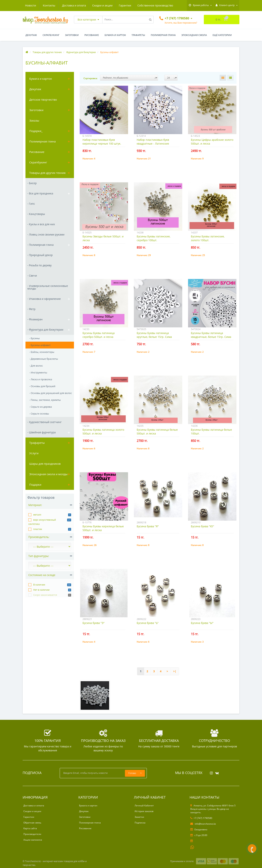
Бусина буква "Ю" (202, 526)
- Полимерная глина (40, 245)
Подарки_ (36, 131)
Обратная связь (32, 823)
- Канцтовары (36, 214)
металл (37, 515)
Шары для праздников (45, 464)
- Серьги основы (39, 414)
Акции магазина (33, 840)
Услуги (34, 453)
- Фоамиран (35, 319)
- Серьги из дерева (41, 407)
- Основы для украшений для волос (51, 393)
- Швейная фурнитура (42, 432)
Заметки (139, 817)
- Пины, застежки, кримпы (45, 400)
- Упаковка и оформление (44, 299)
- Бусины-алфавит (40, 345)
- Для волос (36, 366)
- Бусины (35, 338)
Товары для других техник (47, 173)
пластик (38, 529)
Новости (150, 5)
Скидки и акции (66, 5)
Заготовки (72, 35)
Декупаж (31, 35)
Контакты (169, 5)
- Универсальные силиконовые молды (48, 287)
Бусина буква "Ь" (148, 623)
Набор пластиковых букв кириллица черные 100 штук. (102, 142)
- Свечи (32, 276)
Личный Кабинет (144, 806)
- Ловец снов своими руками (46, 234)
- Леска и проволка (41, 379)
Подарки (35, 485)
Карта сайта (30, 828)
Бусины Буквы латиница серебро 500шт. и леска (99, 335)
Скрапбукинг (51, 35)
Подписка (140, 823)
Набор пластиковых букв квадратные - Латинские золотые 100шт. (153, 144)
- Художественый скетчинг (44, 422)
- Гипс (31, 204)
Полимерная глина (163, 35)
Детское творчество (43, 99)
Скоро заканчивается (45, 595)
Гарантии (89, 5)
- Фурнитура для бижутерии (45, 330)
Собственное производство (120, 5)
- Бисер (32, 183)
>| (175, 671)
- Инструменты (38, 372)
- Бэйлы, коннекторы (42, 352)
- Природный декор (40, 255)
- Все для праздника (40, 193)
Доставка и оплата (37, 5)
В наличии (39, 585)
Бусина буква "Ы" (202, 623)
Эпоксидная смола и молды (48, 474)
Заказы (34, 120)
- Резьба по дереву (39, 265)
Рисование (92, 35)
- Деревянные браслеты (44, 359)
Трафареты (138, 35)
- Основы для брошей (42, 386)
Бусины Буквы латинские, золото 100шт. (208, 238)
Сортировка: (91, 78)
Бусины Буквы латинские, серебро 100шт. (154, 238)
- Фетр (31, 309)
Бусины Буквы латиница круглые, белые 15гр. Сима (154, 335)
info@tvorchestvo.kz (203, 824)
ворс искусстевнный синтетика (42, 522)
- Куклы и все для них (41, 224)
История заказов (144, 811)
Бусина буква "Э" (94, 623)
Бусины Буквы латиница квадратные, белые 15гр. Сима (211, 335)
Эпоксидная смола (194, 35)
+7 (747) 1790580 (201, 818)
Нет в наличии (41, 590)
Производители (32, 834)
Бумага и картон (115, 35)
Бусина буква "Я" (148, 526)
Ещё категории (222, 35)
